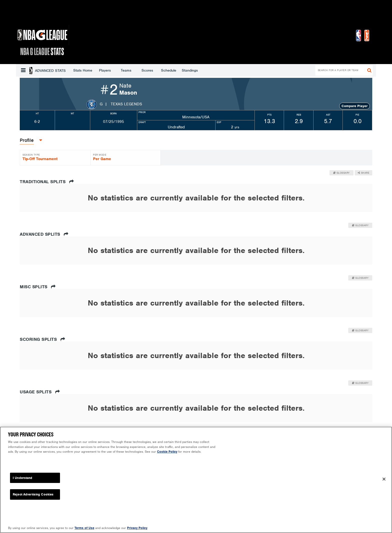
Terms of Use (84, 528)
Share (364, 173)
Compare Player (354, 106)
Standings (149, 70)
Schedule (128, 70)
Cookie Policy (167, 452)
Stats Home (42, 70)
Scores (107, 70)
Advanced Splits (44, 234)
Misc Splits (38, 287)
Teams (86, 70)
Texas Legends (126, 104)
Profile (27, 140)
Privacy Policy (137, 528)
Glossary (341, 173)
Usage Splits (40, 392)
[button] (23, 70)
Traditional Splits (47, 182)
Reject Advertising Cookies (33, 494)
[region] (196, 480)
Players (65, 70)
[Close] (384, 479)
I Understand (23, 478)
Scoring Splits (42, 339)
